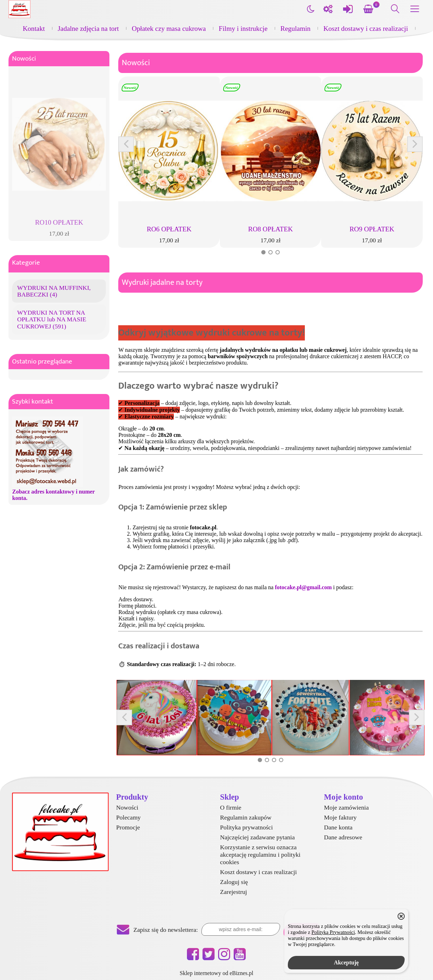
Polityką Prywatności (333, 932)
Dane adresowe (343, 837)
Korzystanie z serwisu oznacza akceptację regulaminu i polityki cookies (260, 855)
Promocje (128, 827)
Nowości (24, 59)
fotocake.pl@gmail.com (303, 587)
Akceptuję (346, 962)
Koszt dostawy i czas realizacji (366, 29)
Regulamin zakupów (246, 817)
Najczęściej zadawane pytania (258, 837)
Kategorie (26, 263)
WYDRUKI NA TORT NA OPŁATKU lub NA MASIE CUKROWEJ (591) (52, 319)
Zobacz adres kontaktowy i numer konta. (53, 495)
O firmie (231, 807)
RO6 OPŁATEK (169, 229)
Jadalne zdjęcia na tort (88, 29)
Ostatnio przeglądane (42, 362)
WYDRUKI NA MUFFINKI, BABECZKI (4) (54, 291)
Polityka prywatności (247, 827)
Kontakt (34, 29)
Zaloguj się (234, 882)
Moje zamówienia (346, 807)
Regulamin (295, 29)
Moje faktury (340, 817)
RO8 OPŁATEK (270, 229)
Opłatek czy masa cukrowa (169, 29)
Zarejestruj (234, 892)
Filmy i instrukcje (243, 29)
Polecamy (128, 817)
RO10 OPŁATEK (59, 222)
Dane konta (338, 827)
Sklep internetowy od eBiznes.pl (217, 973)
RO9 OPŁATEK (372, 229)
